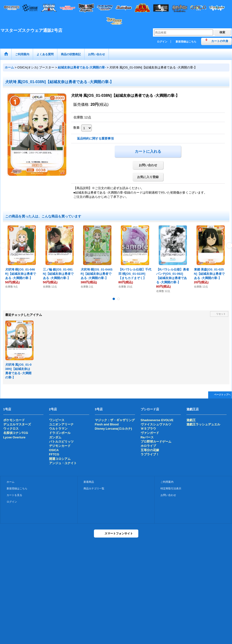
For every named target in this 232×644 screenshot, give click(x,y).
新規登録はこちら (186, 42)
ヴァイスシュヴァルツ (156, 424)
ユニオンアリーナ (61, 424)
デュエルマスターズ (17, 424)
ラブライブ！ (150, 454)
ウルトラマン (58, 429)
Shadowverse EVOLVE (157, 420)
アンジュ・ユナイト (63, 463)
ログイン (162, 42)
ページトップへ (222, 395)
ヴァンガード (150, 433)
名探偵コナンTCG (16, 433)
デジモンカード (60, 446)
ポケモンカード (14, 420)
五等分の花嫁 (150, 450)
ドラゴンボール (60, 433)
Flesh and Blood (107, 424)
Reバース (147, 437)
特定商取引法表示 (171, 488)
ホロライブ (148, 446)
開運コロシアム (60, 459)
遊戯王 (191, 420)
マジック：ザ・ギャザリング (115, 420)
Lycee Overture (14, 437)
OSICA (54, 450)
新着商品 (89, 482)
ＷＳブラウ (148, 429)
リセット (221, 314)
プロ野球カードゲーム (156, 442)
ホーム (11, 482)
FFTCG (54, 454)
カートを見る (14, 495)
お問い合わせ (148, 165)
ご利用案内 (167, 482)
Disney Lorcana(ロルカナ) (113, 429)
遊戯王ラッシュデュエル (203, 424)
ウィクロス (11, 429)
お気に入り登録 (148, 177)
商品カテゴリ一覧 (94, 488)
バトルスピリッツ (61, 442)
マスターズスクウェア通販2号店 (31, 30)
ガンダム (55, 437)
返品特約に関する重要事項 (95, 138)
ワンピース (57, 420)
